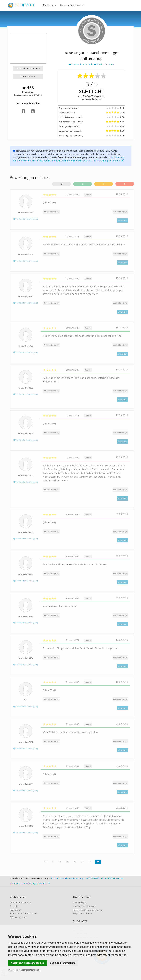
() (120, 212)
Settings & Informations (63, 963)
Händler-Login (80, 902)
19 (67, 862)
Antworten (122, 221)
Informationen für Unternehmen (88, 910)
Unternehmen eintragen (84, 906)
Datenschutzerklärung (31, 970)
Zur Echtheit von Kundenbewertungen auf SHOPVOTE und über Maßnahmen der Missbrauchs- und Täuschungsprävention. (69, 159)
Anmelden (14, 906)
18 (60, 862)
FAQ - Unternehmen (82, 914)
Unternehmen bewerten (28, 68)
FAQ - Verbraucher (18, 917)
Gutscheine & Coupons (20, 902)
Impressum (13, 970)
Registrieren (15, 910)
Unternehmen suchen (73, 5)
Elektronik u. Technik (81, 64)
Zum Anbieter (28, 77)
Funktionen (50, 5)
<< (46, 862)
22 (90, 862)
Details (88, 195)
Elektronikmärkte (104, 64)
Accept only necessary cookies (27, 963)
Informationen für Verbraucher (24, 914)
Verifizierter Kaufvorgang (26, 219)
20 (75, 862)
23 (98, 862)
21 (83, 862)
